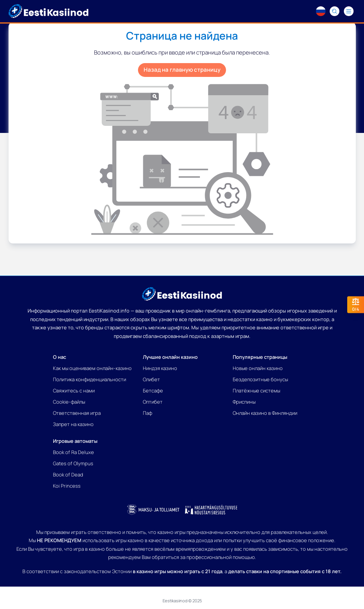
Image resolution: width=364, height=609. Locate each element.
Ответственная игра (77, 413)
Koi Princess (67, 486)
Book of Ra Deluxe (73, 452)
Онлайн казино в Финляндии (265, 413)
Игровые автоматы (75, 441)
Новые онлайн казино (258, 368)
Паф (148, 413)
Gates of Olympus (73, 463)
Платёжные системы (256, 391)
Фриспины (244, 402)
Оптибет (153, 402)
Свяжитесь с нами (74, 391)
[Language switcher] (321, 11)
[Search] (335, 11)
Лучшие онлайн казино (170, 357)
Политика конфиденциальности (90, 379)
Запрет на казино (73, 424)
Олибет (151, 379)
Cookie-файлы (69, 402)
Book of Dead (68, 475)
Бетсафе (153, 391)
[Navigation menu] (349, 11)
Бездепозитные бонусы (260, 379)
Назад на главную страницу (182, 70)
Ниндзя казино (160, 368)
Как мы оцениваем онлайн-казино (92, 368)
